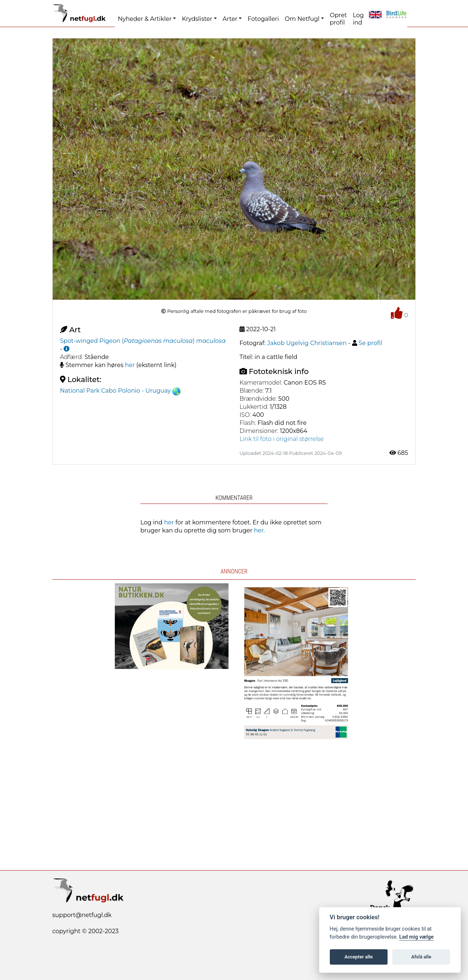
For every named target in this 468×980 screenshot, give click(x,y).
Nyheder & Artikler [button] (145, 19)
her (130, 365)
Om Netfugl (302, 19)
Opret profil (338, 19)
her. (260, 530)
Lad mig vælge (416, 937)
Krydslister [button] (197, 19)
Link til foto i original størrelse (282, 439)
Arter (230, 19)
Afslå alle (421, 957)
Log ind (358, 19)
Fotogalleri (263, 19)
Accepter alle (358, 957)
